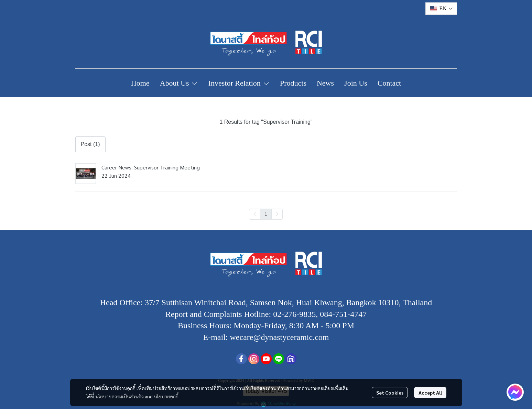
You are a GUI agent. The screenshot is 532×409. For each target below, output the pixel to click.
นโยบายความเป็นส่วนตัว (120, 396)
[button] (441, 9)
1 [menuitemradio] (266, 214)
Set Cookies (390, 393)
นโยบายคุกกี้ (166, 396)
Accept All (430, 393)
